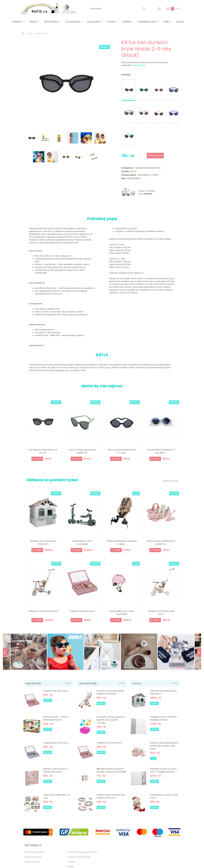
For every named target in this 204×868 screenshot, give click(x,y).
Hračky (33, 22)
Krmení (111, 22)
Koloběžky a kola (147, 22)
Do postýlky (94, 22)
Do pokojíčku (73, 22)
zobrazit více (139, 65)
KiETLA (133, 171)
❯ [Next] (199, 652)
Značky (180, 22)
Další (166, 22)
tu (143, 273)
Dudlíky (127, 22)
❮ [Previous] (5, 652)
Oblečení (17, 22)
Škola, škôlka (51, 22)
